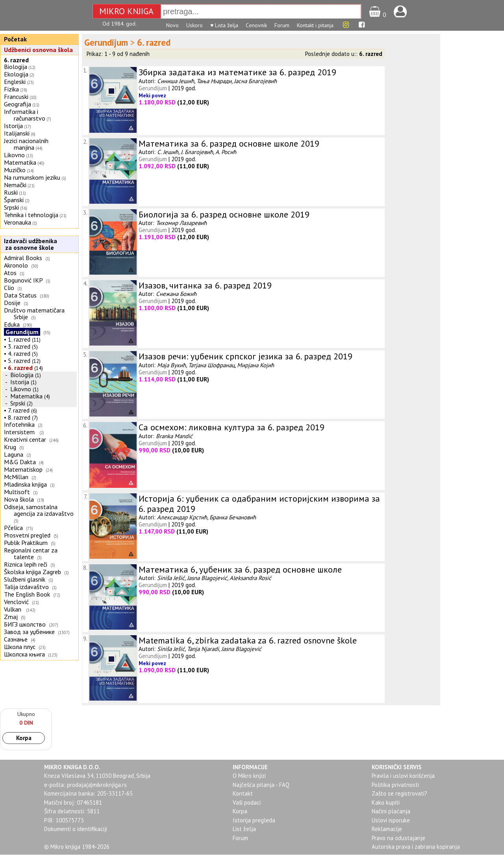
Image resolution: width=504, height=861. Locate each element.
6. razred (16, 60)
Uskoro (195, 25)
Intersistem (20, 432)
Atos (10, 273)
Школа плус (20, 647)
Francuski (16, 97)
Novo (172, 25)
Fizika (11, 89)
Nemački (15, 185)
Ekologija (16, 74)
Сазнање (16, 639)
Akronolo (16, 265)
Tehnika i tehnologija (31, 215)
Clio (9, 288)
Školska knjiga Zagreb (32, 572)
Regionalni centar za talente (31, 553)
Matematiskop (23, 469)
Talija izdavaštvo (26, 587)
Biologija (16, 67)
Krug (10, 447)
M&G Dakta (20, 462)
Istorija (13, 126)
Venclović (16, 602)
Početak (15, 39)
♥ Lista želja (224, 25)
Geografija (18, 104)
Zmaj (11, 617)
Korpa (24, 738)
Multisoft (17, 492)
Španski (14, 200)
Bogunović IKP (23, 280)
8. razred (19, 417)
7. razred (19, 410)
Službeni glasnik (25, 579)
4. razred (19, 353)
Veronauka (18, 222)
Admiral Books (23, 258)
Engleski (15, 82)
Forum (282, 25)
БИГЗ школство (25, 624)
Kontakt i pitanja (315, 25)
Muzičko (15, 170)
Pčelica (13, 528)
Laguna (14, 454)
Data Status (20, 295)
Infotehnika (19, 424)
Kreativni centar (25, 439)
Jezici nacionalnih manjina (26, 144)
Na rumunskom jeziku (32, 177)
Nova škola (19, 499)
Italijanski (17, 133)
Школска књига (24, 654)
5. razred (19, 361)
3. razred (19, 346)
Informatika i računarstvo (25, 115)
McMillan (16, 477)
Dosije (12, 303)
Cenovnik (256, 25)
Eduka (12, 324)
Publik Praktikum (26, 543)
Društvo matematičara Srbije (34, 313)
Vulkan (13, 609)
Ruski (11, 192)
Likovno (14, 155)
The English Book (27, 594)
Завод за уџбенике (29, 632)
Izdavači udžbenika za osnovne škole (30, 244)
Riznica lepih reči (26, 564)
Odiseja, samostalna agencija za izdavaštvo (40, 510)
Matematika (20, 162)
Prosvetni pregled (27, 535)
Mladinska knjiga (25, 484)
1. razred (19, 339)
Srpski (11, 207)
